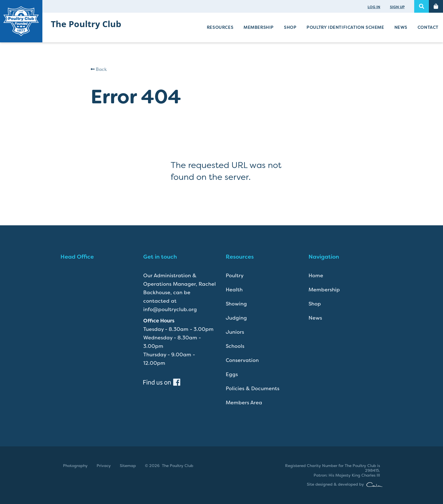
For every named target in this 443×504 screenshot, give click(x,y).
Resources (220, 27)
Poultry (235, 276)
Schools (235, 346)
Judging (236, 318)
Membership (259, 27)
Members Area (244, 403)
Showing (236, 304)
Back (99, 69)
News (401, 27)
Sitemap (128, 466)
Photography (75, 466)
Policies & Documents (253, 389)
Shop (290, 27)
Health (234, 290)
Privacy (104, 466)
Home (316, 276)
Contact (428, 27)
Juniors (235, 332)
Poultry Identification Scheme (345, 27)
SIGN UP (397, 7)
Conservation (242, 360)
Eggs (232, 374)
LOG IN (374, 7)
